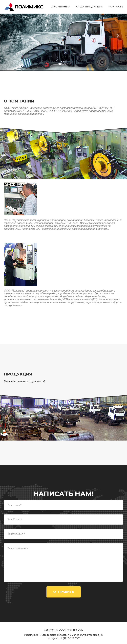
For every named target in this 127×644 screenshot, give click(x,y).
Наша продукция (89, 6)
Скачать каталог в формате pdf (25, 381)
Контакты (115, 6)
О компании (60, 6)
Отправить (64, 592)
